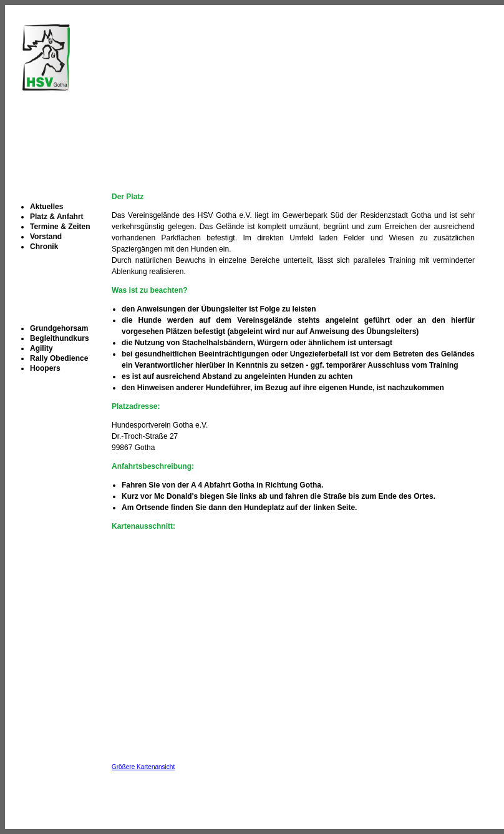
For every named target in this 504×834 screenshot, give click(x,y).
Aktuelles (46, 207)
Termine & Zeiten (60, 227)
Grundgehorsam (59, 328)
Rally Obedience (59, 358)
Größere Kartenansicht (143, 767)
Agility (41, 348)
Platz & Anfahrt (57, 217)
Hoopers (45, 368)
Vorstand (46, 237)
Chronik (44, 247)
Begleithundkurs (60, 338)
